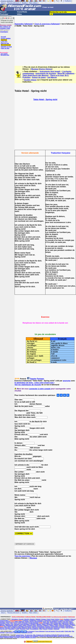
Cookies (22, 637)
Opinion (52, 625)
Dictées (27, 622)
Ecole (45, 622)
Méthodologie (10, 625)
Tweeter (33, 379)
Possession (28, 627)
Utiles (19, 14)
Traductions (11, 629)
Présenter (8, 628)
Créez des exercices (27, 633)
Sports (30, 628)
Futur (8, 623)
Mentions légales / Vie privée (12, 637)
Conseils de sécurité (64, 635)
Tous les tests (4, 629)
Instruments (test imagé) (50, 71)
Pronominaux (41, 627)
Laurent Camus (20, 635)
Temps (63, 628)
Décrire (32, 622)
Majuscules (50, 624)
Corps (72, 620)
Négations (46, 625)
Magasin (39, 624)
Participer (4, 14)
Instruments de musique (46, 73)
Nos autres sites (5, 55)
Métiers (16, 625)
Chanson (73, 619)
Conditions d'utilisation (51, 635)
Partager (41, 379)
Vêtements (57, 629)
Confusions (40, 620)
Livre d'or (4, 42)
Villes (41, 629)
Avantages (4, 32)
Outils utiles (68, 631)
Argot (53, 619)
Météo (20, 625)
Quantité (13, 628)
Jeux (3, 3)
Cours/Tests (22, 12)
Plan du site (5, 43)
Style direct (35, 628)
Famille (60, 622)
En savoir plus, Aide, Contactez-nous (35, 635)
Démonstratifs (38, 622)
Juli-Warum (52, 77)
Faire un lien (5, 48)
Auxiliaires (67, 619)
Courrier (8, 622)
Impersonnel (65, 623)
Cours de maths (60, 631)
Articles (57, 619)
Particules (68, 625)
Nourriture (40, 625)
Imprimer (4, 40)
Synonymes (57, 628)
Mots (61, 624)
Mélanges (3, 625)
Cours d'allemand (40, 631)
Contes (61, 620)
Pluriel (9, 627)
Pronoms (47, 627)
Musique (35, 69)
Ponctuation (21, 627)
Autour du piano (39, 77)
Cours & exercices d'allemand (47, 24)
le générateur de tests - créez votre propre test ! (35, 383)
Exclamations (54, 622)
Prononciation (55, 627)
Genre (15, 623)
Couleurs (2, 622)
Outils (24, 3)
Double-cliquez (30, 80)
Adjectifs (27, 619)
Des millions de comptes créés (6, 27)
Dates (17, 622)
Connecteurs (55, 620)
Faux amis (65, 622)
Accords (21, 619)
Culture (68, 611)
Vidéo (28, 629)
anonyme (67, 381)
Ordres (57, 625)
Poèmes (34, 627)
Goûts (20, 623)
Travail (17, 629)
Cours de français (50, 631)
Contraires (67, 620)
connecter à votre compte (40, 389)
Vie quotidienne (34, 629)
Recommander (6, 45)
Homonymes (58, 623)
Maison (44, 624)
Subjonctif (42, 628)
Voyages (51, 629)
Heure (52, 623)
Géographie (46, 623)
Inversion (7, 624)
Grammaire (25, 623)
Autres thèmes (46, 69)
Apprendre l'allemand (24, 24)
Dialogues (22, 622)
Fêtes (11, 623)
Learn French (9, 633)
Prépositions (69, 627)
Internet (2, 624)
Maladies (56, 624)
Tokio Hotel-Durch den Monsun (36, 75)
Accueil (3, 12)
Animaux (44, 619)
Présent (2, 628)
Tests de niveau (70, 628)
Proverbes (62, 627)
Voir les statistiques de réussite (28, 385)
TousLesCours (13, 3)
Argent (49, 619)
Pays (5, 627)
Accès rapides (6, 38)
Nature (25, 625)
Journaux (17, 624)
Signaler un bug (6, 47)
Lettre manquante (25, 624)
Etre (48, 622)
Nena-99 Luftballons (66, 73)
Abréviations (15, 619)
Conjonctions (47, 620)
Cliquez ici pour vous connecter (7, 21)
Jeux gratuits (4, 54)
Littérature (33, 624)
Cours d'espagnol (30, 631)
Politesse (14, 627)
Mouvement (66, 624)
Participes (62, 625)
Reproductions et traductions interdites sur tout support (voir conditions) (19, 636)
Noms (35, 625)
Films (71, 622)
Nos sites (33, 3)
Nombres (30, 625)
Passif (73, 625)
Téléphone (23, 629)
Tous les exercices (22, 556)
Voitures (45, 629)
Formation (3, 623)
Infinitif (71, 623)
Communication (4, 620)
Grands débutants (34, 623)
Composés (25, 620)
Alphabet (38, 619)
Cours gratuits (7, 611)
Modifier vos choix (30, 637)
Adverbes (32, 619)
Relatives (24, 628)
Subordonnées (49, 628)
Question (19, 628)
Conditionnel (33, 620)
